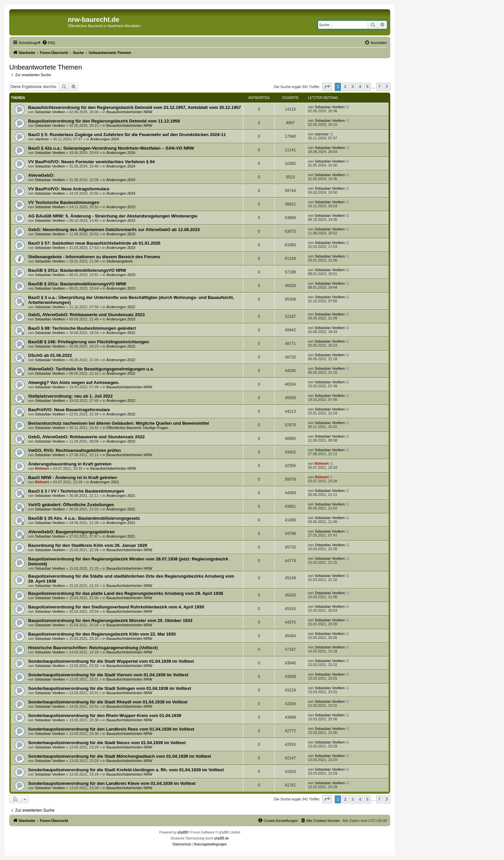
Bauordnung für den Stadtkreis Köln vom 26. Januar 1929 (88, 545)
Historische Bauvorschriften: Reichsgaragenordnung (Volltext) (93, 648)
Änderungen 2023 (121, 207)
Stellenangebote (120, 261)
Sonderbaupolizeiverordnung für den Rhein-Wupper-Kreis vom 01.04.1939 (105, 716)
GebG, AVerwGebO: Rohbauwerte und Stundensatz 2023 (86, 315)
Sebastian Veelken (50, 112)
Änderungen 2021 (105, 482)
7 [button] (379, 87)
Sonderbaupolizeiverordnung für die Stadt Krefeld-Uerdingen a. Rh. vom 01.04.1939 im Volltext (126, 770)
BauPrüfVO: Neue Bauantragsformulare (69, 410)
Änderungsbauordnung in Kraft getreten (70, 464)
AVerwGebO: (41, 175)
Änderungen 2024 (105, 139)
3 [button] (353, 87)
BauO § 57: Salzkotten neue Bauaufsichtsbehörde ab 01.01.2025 (94, 243)
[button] (327, 87)
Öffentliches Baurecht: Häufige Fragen (137, 428)
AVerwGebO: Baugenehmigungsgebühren (71, 532)
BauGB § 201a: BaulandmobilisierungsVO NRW (77, 270)
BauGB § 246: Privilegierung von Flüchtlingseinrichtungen (89, 342)
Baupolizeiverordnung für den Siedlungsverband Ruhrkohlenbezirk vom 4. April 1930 (116, 607)
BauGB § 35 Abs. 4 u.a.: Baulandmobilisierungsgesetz (84, 518)
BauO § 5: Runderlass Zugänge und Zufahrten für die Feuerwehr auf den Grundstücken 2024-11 (127, 135)
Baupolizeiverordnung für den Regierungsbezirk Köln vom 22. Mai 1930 (102, 634)
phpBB (183, 832)
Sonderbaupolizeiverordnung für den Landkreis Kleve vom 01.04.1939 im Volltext (112, 783)
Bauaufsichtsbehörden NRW (129, 112)
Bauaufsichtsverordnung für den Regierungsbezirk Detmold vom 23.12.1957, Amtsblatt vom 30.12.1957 (135, 107)
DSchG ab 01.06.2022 (50, 355)
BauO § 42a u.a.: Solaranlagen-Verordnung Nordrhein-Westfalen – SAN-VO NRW (111, 148)
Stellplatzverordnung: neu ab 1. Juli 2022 (70, 396)
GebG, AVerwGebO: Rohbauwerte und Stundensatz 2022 (86, 437)
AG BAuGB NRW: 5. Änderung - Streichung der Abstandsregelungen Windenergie (113, 216)
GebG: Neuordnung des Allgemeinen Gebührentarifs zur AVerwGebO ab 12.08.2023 (114, 230)
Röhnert (42, 468)
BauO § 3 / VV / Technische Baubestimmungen (76, 491)
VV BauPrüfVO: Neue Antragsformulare (69, 189)
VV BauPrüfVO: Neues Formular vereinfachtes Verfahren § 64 (91, 162)
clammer (42, 139)
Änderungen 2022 (121, 307)
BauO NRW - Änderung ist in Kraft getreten (73, 478)
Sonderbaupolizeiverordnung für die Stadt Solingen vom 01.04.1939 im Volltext (110, 688)
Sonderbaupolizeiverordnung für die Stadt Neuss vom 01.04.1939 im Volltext (107, 743)
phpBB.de (222, 838)
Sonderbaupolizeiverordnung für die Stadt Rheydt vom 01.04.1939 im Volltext (108, 702)
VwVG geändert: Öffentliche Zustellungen (71, 505)
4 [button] (360, 87)
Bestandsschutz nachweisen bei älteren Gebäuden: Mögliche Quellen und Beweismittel (119, 423)
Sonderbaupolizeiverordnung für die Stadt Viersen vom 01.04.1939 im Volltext (108, 675)
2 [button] (345, 87)
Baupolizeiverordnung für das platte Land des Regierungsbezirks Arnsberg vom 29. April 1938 (126, 593)
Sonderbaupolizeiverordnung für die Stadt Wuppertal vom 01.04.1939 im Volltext (111, 661)
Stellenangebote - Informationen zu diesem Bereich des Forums (94, 257)
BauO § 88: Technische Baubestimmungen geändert (82, 328)
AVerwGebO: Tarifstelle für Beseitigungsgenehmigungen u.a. (91, 369)
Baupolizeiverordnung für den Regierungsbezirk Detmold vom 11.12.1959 (104, 121)
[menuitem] (49, 43)
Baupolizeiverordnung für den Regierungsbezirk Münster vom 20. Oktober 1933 (110, 621)
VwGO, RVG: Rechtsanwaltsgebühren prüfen (74, 450)
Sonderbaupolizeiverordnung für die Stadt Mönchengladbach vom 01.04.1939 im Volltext (120, 756)
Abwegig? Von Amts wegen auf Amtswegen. (74, 382)
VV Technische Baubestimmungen (64, 202)
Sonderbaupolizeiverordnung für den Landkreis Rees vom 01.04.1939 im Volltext (111, 729)
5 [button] (367, 87)
